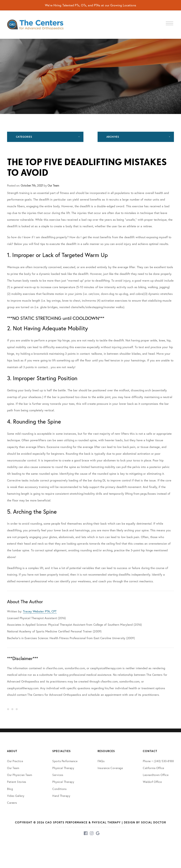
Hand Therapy (61, 796)
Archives (113, 137)
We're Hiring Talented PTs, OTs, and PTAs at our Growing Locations (90, 5)
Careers (12, 803)
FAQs (101, 761)
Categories (24, 137)
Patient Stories (17, 782)
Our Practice (15, 761)
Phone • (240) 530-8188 (158, 761)
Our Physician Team (20, 775)
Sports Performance (65, 761)
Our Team (13, 768)
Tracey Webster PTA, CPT (40, 611)
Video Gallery (16, 796)
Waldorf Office (152, 782)
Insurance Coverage (110, 768)
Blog (10, 789)
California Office (154, 768)
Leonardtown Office (156, 775)
